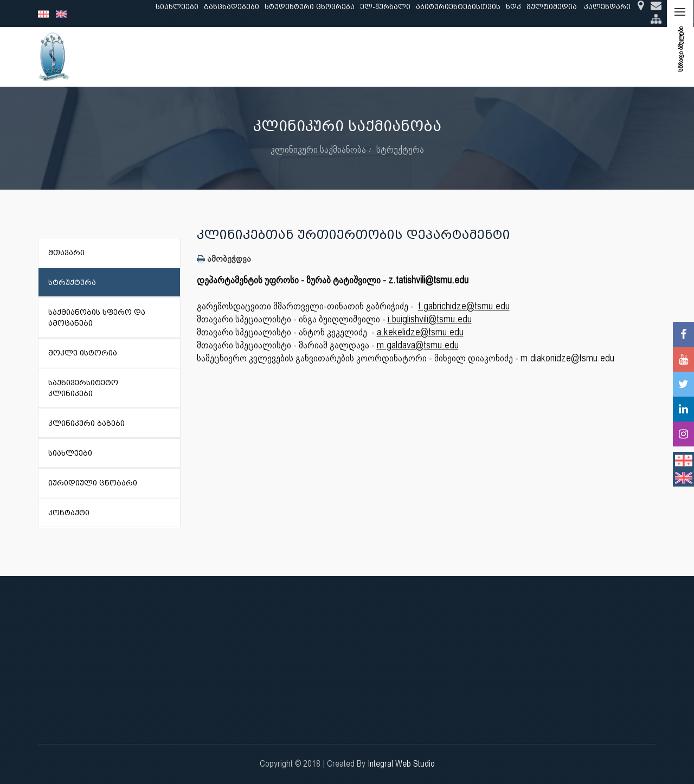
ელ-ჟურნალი (385, 7)
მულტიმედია (552, 7)
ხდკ (513, 7)
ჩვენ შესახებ (143, 57)
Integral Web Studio (401, 764)
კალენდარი (607, 7)
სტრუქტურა (400, 149)
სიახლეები (177, 7)
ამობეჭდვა (224, 259)
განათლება (204, 57)
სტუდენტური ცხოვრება (310, 7)
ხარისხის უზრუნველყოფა (439, 57)
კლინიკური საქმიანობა (328, 57)
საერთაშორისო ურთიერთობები (570, 57)
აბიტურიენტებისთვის (458, 7)
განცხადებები (232, 7)
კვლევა (254, 57)
